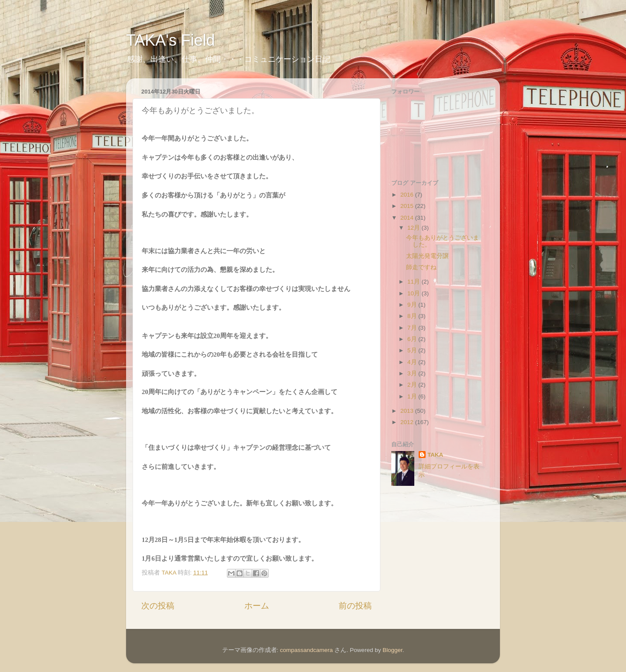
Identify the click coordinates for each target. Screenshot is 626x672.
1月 (413, 396)
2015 (408, 206)
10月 (415, 293)
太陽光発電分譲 (427, 256)
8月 (413, 316)
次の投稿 (158, 606)
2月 (413, 385)
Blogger (393, 650)
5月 (413, 350)
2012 (408, 422)
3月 (413, 373)
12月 (415, 228)
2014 (408, 218)
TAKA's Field (170, 40)
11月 (415, 282)
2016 (408, 195)
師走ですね (421, 267)
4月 (413, 362)
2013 (408, 411)
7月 (413, 328)
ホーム (257, 606)
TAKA (435, 455)
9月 (413, 305)
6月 (413, 339)
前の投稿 (355, 606)
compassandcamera (306, 650)
